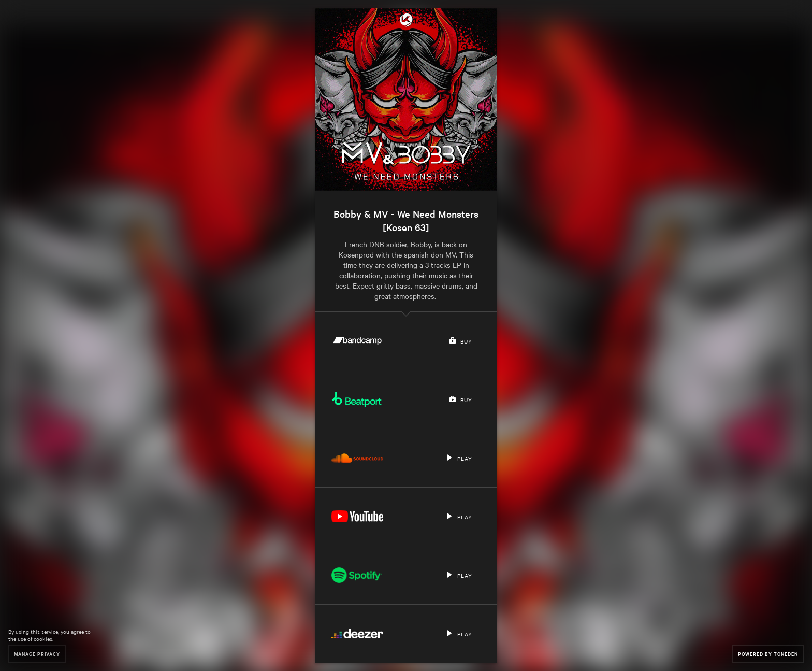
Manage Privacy (37, 654)
